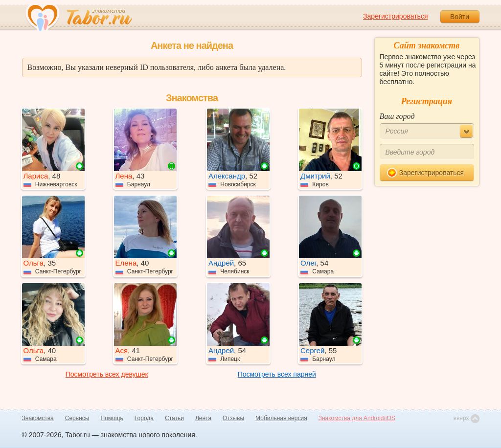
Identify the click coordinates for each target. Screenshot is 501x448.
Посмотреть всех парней (277, 374)
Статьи (174, 418)
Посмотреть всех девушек (107, 374)
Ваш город (397, 116)
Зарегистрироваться (395, 16)
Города (144, 418)
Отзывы (233, 418)
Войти (460, 17)
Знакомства (38, 418)
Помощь (112, 418)
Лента (203, 418)
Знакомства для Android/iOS (357, 418)
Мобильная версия (281, 418)
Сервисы (77, 418)
